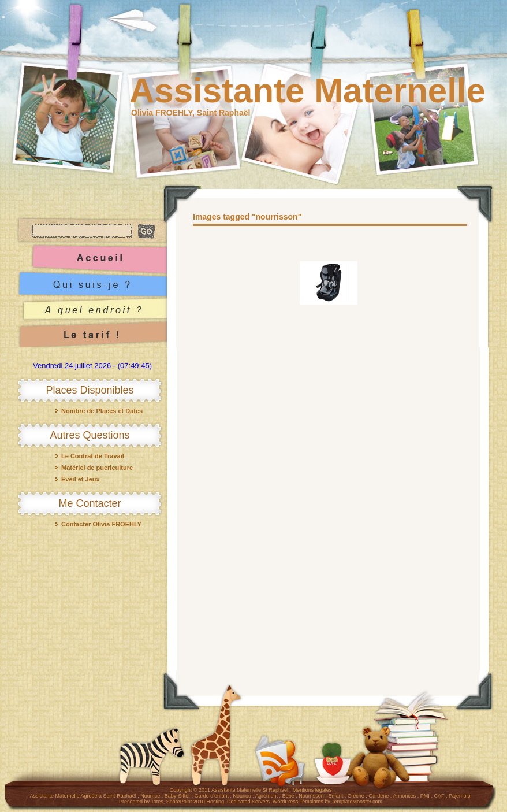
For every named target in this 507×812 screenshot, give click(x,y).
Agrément (266, 796)
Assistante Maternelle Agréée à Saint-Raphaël (83, 796)
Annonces (404, 796)
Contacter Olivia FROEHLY (101, 524)
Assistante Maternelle (307, 90)
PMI (425, 796)
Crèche (356, 796)
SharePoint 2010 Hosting (195, 802)
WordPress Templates (298, 802)
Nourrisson (311, 796)
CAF (439, 796)
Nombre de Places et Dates (102, 411)
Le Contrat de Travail (93, 456)
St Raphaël (276, 790)
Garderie (379, 796)
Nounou (243, 796)
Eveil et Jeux (81, 479)
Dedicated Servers (248, 802)
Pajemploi (460, 796)
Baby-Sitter (178, 796)
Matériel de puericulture (97, 468)
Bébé (288, 796)
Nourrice (150, 796)
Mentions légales (312, 790)
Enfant (335, 796)
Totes (157, 802)
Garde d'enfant (212, 796)
